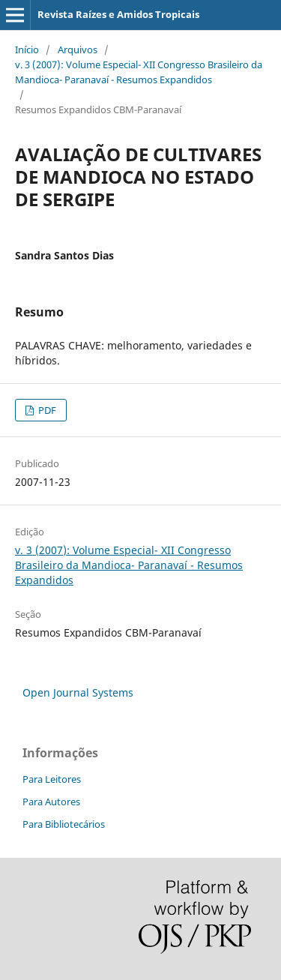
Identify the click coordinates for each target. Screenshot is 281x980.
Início (27, 49)
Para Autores (51, 802)
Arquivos (78, 49)
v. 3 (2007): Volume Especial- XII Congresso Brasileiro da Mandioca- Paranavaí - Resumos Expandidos (139, 72)
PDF (46, 410)
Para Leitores (52, 779)
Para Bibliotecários (64, 824)
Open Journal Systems (78, 692)
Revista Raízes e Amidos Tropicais (118, 14)
